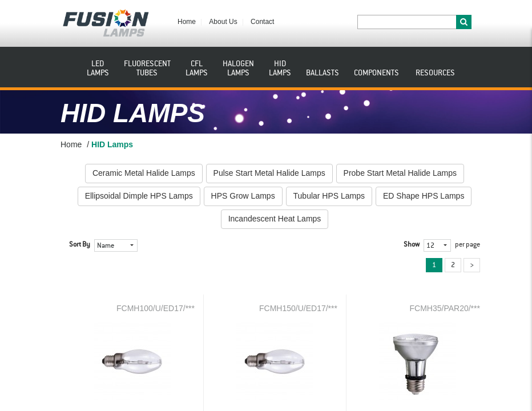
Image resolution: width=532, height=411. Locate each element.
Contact (262, 22)
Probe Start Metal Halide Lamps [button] (400, 173)
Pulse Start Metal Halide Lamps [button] (269, 173)
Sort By (80, 245)
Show (412, 245)
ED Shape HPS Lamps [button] (424, 196)
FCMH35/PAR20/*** (445, 308)
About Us (223, 22)
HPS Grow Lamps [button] (243, 196)
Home (187, 22)
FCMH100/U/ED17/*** (156, 308)
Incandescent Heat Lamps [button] (275, 219)
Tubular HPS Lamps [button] (329, 196)
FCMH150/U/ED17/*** (298, 308)
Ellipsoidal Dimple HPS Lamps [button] (139, 196)
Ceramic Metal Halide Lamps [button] (144, 173)
